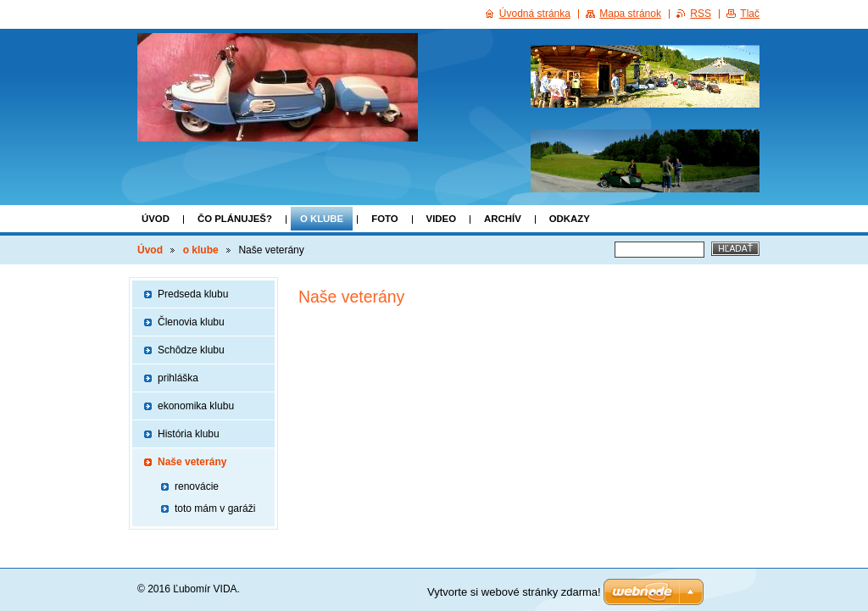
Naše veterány (192, 462)
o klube (322, 219)
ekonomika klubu (196, 406)
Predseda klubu (193, 294)
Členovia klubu (191, 322)
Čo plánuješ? (235, 219)
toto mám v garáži (215, 508)
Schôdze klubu (191, 350)
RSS (701, 14)
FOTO (384, 219)
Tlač (750, 14)
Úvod (156, 219)
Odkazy (570, 219)
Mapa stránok (630, 14)
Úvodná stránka (535, 14)
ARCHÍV (503, 219)
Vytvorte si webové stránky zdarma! (514, 592)
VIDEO (441, 219)
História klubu (189, 434)
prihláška (178, 378)
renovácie (197, 486)
